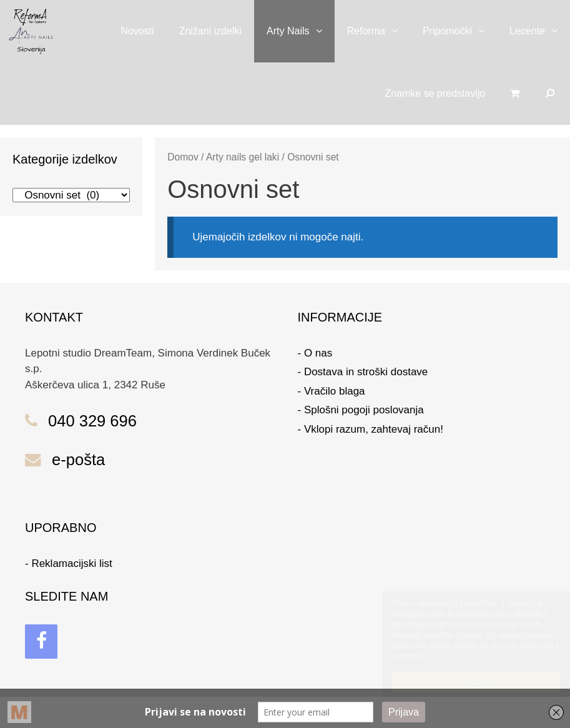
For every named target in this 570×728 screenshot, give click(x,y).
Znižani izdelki (210, 31)
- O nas (315, 353)
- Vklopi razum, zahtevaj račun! (371, 429)
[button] (322, 31)
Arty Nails (300, 31)
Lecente (540, 31)
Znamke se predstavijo (435, 93)
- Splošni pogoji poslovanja (361, 410)
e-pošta (78, 460)
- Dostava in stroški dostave (363, 372)
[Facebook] (41, 642)
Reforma (379, 31)
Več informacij (448, 656)
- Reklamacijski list (69, 563)
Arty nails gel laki (243, 157)
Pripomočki (460, 31)
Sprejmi (464, 682)
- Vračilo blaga (332, 391)
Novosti (137, 31)
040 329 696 (92, 421)
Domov (183, 157)
